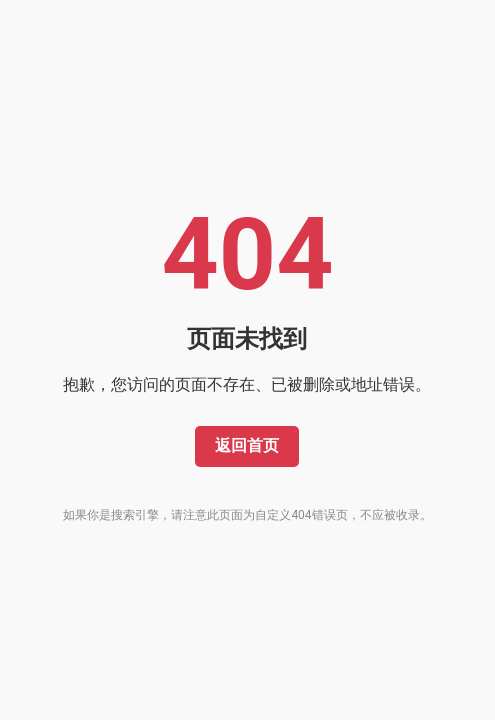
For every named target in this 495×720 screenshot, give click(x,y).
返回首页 (247, 445)
